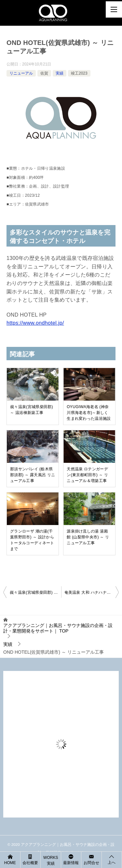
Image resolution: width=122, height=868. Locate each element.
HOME (10, 859)
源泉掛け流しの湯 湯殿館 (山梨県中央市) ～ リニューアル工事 (88, 537)
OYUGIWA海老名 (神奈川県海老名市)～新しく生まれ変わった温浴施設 (89, 413)
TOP (58, 628)
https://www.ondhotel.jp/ (35, 323)
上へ (112, 859)
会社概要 (31, 859)
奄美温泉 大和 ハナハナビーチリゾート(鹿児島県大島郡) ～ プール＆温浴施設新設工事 (92, 592)
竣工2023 (79, 73)
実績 (60, 73)
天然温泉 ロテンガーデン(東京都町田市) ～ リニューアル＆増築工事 (87, 475)
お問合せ (91, 859)
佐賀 (44, 73)
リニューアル (21, 73)
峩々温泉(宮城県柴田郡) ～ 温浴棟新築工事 (32, 410)
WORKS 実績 (51, 861)
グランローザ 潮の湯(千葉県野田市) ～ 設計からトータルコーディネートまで (32, 540)
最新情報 (71, 859)
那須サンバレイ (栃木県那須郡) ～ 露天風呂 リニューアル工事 (33, 475)
